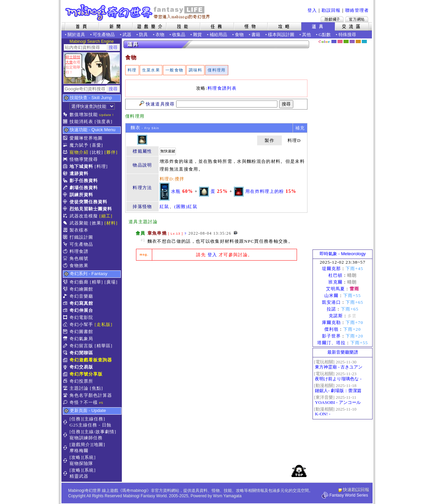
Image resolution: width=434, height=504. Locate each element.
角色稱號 (79, 258)
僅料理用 (216, 70)
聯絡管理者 (357, 10)
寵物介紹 (79, 152)
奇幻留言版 (81, 346)
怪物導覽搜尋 (84, 159)
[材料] (111, 223)
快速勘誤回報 (356, 490)
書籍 (256, 35)
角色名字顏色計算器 (91, 395)
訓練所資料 (81, 195)
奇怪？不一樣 (84, 402)
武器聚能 (79, 223)
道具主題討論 (143, 222)
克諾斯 (336, 316)
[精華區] (103, 346)
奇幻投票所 (81, 381)
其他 (306, 35)
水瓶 (176, 191)
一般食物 (174, 70)
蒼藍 (364, 41)
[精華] (96, 282)
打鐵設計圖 (81, 237)
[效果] (96, 223)
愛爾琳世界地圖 (86, 138)
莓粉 (340, 41)
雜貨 (197, 35)
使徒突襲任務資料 (88, 202)
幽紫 (352, 41)
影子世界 (331, 336)
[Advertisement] (216, 316)
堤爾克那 (331, 269)
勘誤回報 (331, 10)
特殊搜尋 (347, 35)
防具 (143, 35)
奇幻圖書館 (81, 332)
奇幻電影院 (81, 317)
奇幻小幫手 (81, 324)
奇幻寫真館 (81, 303)
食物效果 (79, 265)
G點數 (325, 35)
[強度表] (103, 122)
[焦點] (96, 388)
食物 (239, 35)
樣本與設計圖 (281, 35)
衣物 (160, 35)
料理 (132, 70)
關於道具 (76, 35)
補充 (300, 128)
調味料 (195, 70)
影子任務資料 (84, 181)
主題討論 (79, 388)
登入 (312, 10)
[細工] (106, 216)
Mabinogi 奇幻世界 (138, 12)
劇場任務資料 (84, 188)
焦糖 (358, 41)
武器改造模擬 (84, 216)
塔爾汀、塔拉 (331, 343)
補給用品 (218, 35)
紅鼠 (165, 206)
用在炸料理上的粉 (265, 191)
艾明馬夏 (335, 289)
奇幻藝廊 (79, 282)
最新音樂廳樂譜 (343, 352)
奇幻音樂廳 (81, 296)
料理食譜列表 (222, 88)
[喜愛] (96, 145)
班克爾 (335, 282)
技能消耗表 (81, 122)
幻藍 (334, 41)
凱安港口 (331, 302)
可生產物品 (104, 35)
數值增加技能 (84, 114)
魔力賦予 (79, 145)
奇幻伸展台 (81, 310)
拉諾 (331, 309)
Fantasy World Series (349, 495)
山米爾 (331, 295)
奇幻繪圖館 (81, 289)
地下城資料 (81, 166)
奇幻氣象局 (81, 339)
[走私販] (103, 324)
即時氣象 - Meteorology (343, 254)
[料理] (101, 166)
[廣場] (111, 282)
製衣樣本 (79, 230)
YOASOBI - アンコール (338, 402)
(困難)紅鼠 (186, 206)
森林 (346, 41)
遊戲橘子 (332, 19)
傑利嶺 (331, 329)
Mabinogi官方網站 (357, 19)
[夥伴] (111, 152)
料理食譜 (79, 251)
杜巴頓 (335, 275)
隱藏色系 (368, 39)
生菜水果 (151, 70)
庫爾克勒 (331, 322)
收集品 (179, 35)
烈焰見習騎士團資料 (91, 209)
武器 (127, 35)
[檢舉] (236, 233)
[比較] (96, 152)
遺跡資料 (79, 173)
